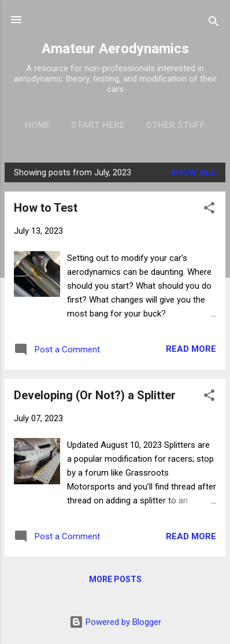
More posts (115, 579)
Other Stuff (175, 125)
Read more (191, 349)
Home (38, 125)
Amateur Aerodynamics (115, 49)
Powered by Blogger (115, 622)
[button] (209, 210)
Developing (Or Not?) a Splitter (95, 395)
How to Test (46, 208)
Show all (193, 172)
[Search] (214, 23)
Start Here (98, 125)
